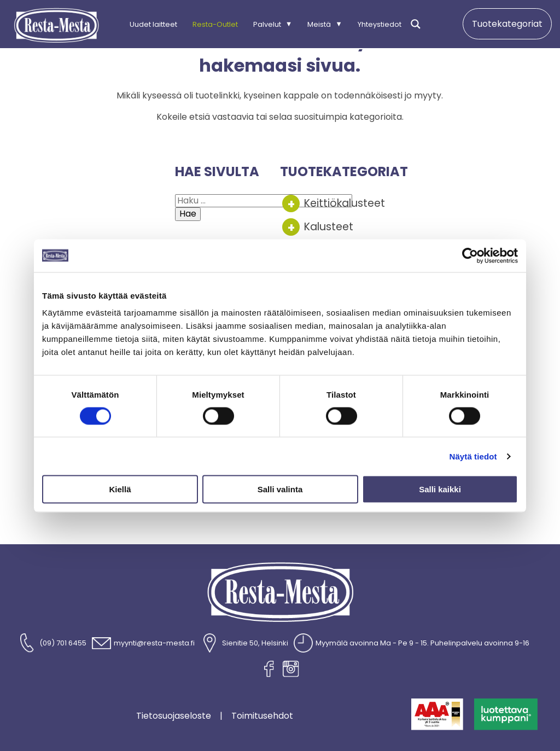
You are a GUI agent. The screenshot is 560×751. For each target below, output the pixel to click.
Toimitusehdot (262, 716)
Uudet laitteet (153, 24)
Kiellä (120, 489)
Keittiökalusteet (345, 203)
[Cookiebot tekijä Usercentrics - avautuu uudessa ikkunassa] (470, 255)
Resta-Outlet (215, 24)
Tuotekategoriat (507, 24)
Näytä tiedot (473, 456)
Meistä (319, 24)
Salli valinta (280, 489)
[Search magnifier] (416, 24)
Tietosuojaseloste (174, 716)
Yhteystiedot (380, 24)
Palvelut (267, 24)
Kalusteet (329, 227)
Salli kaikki (440, 489)
